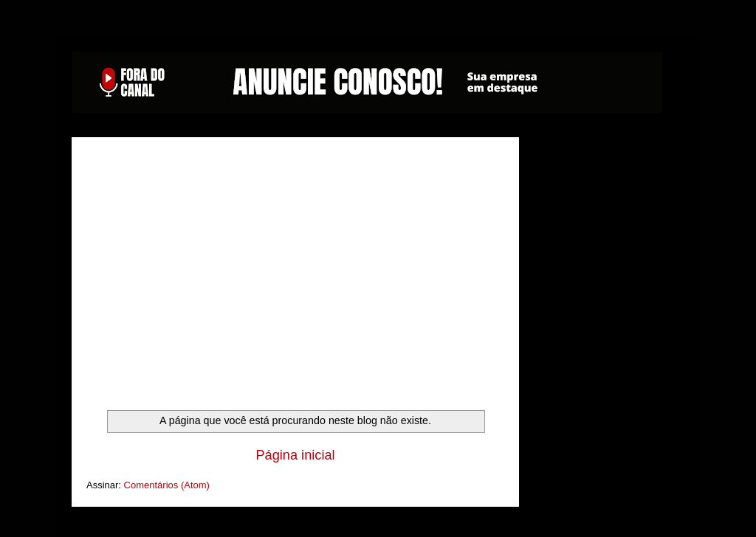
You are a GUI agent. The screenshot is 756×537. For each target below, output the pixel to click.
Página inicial (295, 455)
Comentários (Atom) (167, 485)
